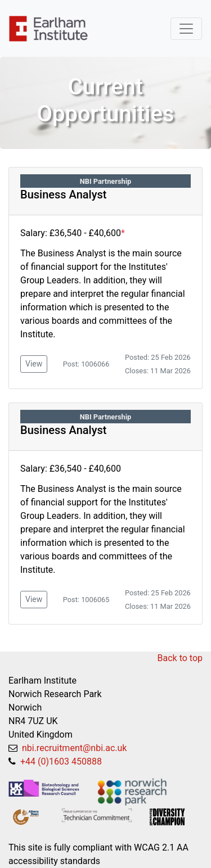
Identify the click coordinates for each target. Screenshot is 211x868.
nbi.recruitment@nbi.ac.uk (73, 748)
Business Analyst (63, 195)
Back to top (180, 658)
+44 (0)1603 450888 (60, 761)
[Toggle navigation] (186, 29)
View (34, 364)
